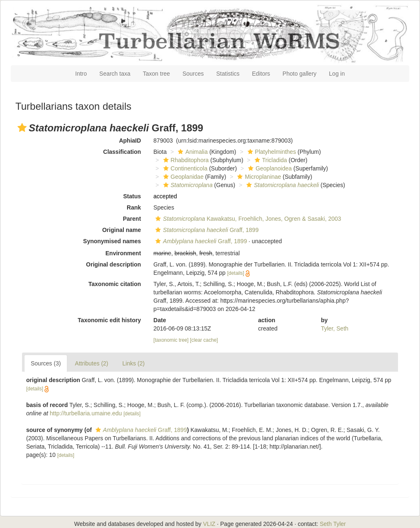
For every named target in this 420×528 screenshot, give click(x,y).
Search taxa (115, 74)
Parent (132, 219)
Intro (81, 74)
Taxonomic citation (115, 284)
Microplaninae (258, 177)
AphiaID (130, 141)
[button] (22, 128)
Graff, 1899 (206, 230)
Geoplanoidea (269, 168)
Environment (123, 253)
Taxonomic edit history (109, 320)
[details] (236, 273)
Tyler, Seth (334, 328)
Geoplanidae (182, 177)
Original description (113, 264)
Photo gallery (300, 74)
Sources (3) (46, 363)
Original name (122, 230)
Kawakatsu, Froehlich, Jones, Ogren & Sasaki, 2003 (247, 219)
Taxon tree (156, 74)
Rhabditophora (185, 160)
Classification (122, 152)
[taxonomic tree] (171, 340)
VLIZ (209, 524)
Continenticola (184, 168)
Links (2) (134, 363)
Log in (337, 74)
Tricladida (270, 160)
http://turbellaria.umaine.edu (86, 413)
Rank (134, 207)
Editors (261, 74)
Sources (193, 74)
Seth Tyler (333, 524)
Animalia (192, 152)
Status (132, 196)
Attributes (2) (91, 363)
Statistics (228, 74)
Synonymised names (112, 241)
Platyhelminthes (271, 152)
